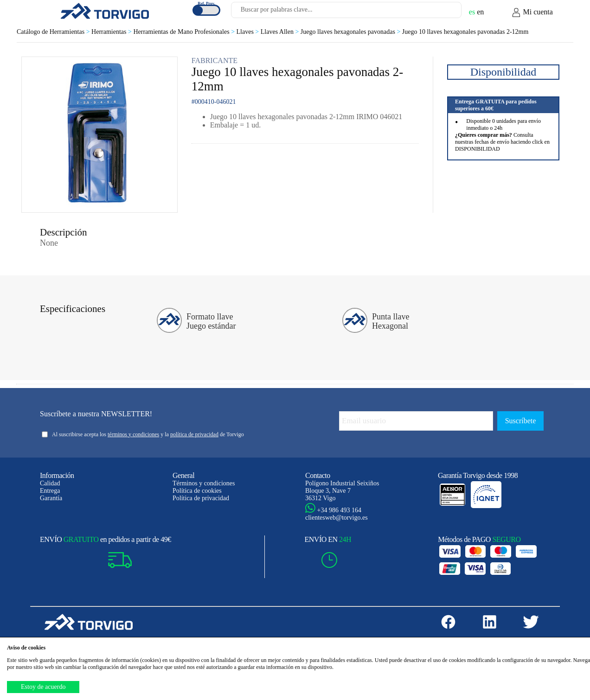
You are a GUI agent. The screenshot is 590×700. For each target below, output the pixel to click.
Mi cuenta (532, 13)
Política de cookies (197, 491)
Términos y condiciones (204, 483)
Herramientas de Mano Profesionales (185, 32)
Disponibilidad (503, 72)
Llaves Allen (281, 32)
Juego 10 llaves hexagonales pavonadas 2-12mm (465, 32)
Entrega (50, 491)
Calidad (50, 483)
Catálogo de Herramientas (54, 32)
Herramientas (112, 32)
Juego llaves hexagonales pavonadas (351, 32)
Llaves (249, 32)
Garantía (51, 498)
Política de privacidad (201, 498)
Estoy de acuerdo (43, 687)
